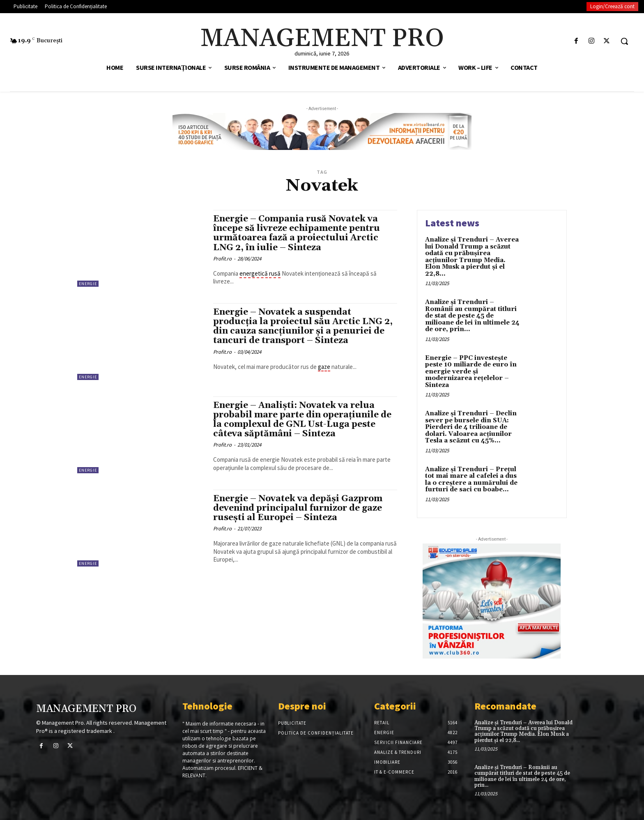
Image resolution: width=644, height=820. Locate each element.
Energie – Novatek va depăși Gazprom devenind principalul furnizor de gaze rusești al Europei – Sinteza (298, 508)
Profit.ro (222, 259)
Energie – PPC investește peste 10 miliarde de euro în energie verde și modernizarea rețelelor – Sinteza (471, 372)
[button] (624, 41)
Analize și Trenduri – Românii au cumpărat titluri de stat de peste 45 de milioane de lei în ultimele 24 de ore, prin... (472, 316)
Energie (88, 284)
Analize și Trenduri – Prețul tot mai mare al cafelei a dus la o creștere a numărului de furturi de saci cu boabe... (471, 480)
